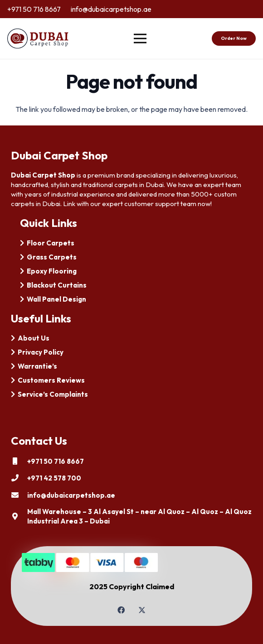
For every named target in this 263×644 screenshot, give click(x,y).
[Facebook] (121, 610)
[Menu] (141, 38)
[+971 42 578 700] (19, 478)
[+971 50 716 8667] (19, 461)
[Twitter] (142, 610)
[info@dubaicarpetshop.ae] (19, 495)
